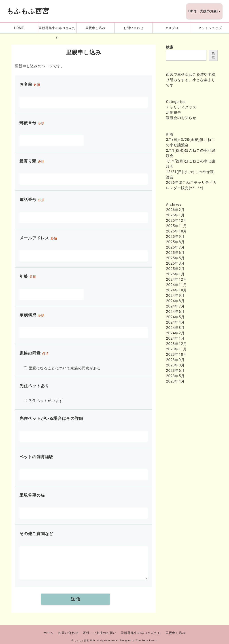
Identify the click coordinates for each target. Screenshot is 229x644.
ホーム (49, 633)
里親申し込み (176, 633)
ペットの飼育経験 (36, 457)
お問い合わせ (68, 633)
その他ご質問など (36, 534)
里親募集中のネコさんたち (141, 633)
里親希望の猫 (32, 495)
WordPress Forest (146, 641)
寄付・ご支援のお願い (100, 633)
